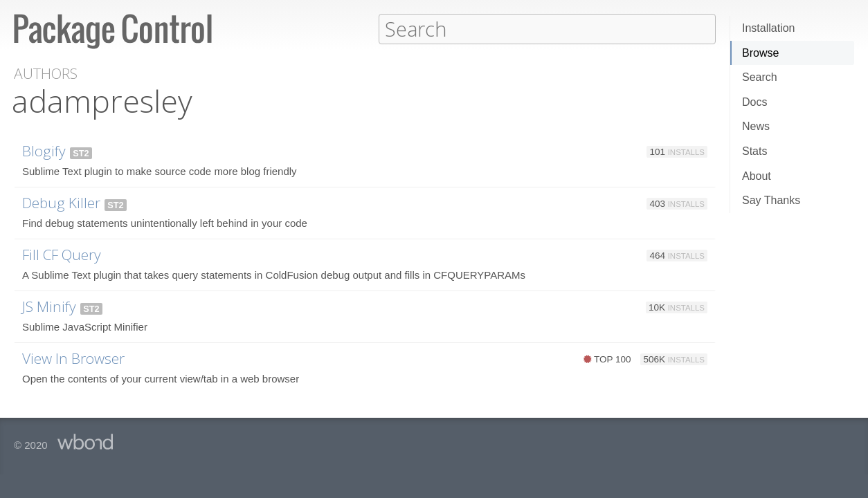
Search (760, 77)
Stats (754, 151)
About (757, 176)
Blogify (44, 150)
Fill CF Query (62, 254)
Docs (754, 102)
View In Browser (73, 358)
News (756, 126)
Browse (760, 53)
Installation (769, 28)
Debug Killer (61, 202)
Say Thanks (771, 200)
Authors (46, 73)
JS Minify (49, 306)
